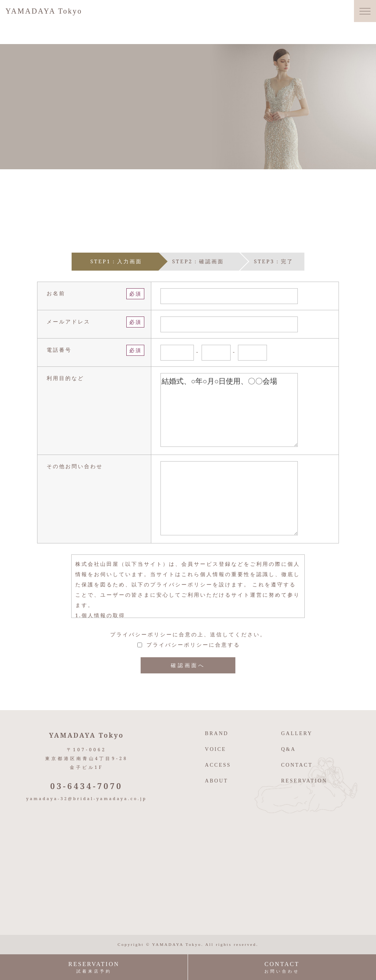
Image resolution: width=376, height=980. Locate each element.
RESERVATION (304, 781)
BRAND (217, 733)
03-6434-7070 (87, 786)
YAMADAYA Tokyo (44, 11)
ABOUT (216, 781)
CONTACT (297, 765)
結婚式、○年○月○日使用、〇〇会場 (229, 410)
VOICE (216, 749)
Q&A (288, 749)
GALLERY (297, 733)
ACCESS (218, 765)
